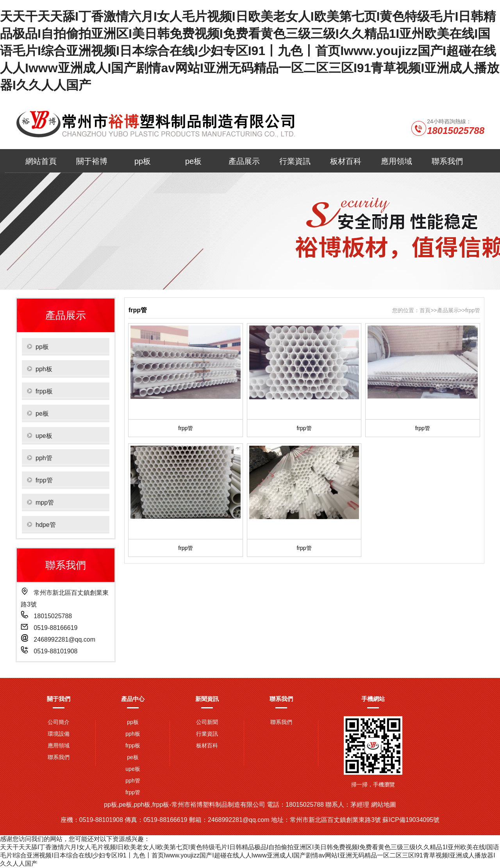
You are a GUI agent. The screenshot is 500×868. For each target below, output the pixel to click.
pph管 (133, 781)
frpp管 (473, 310)
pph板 (133, 734)
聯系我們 (447, 161)
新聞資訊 (207, 699)
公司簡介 (59, 722)
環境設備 (59, 734)
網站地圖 (384, 805)
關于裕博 (92, 161)
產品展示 (244, 161)
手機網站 (373, 699)
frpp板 (133, 745)
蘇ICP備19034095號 (411, 820)
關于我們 (59, 699)
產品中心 (133, 699)
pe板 (193, 161)
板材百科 (346, 161)
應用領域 (396, 161)
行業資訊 (295, 161)
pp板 (143, 161)
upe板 (133, 769)
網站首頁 (41, 161)
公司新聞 (207, 722)
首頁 (425, 310)
